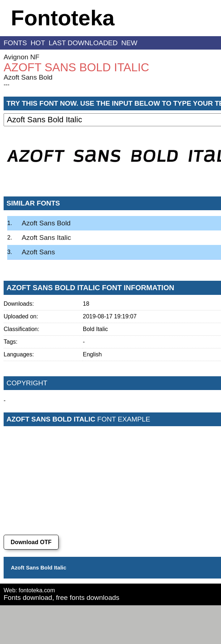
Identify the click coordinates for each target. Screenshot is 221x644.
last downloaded (83, 43)
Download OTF (31, 542)
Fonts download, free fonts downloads (61, 598)
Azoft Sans (38, 252)
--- (7, 84)
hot (38, 43)
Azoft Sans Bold (28, 77)
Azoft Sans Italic (46, 238)
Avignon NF (22, 57)
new (129, 43)
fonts (15, 43)
